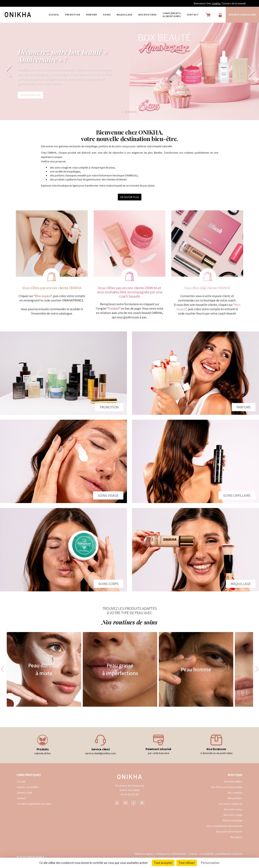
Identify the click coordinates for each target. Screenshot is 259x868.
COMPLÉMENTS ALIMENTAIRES (172, 15)
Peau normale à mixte (44, 669)
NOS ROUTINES (148, 15)
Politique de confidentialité (171, 854)
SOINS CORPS (109, 584)
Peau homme (196, 669)
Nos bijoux (236, 837)
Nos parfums (235, 798)
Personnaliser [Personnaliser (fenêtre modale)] (210, 863)
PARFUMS (91, 15)
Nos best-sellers (233, 781)
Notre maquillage (232, 820)
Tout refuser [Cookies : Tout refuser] (187, 863)
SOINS (107, 15)
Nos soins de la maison (229, 831)
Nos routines (235, 793)
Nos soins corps (233, 809)
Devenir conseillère (28, 787)
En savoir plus (30, 95)
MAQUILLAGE (125, 15)
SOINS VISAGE (108, 495)
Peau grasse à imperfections (120, 669)
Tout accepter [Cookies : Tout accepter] (163, 863)
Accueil (54, 15)
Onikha (223, 3)
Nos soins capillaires (231, 804)
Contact (193, 15)
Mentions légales (144, 854)
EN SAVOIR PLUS (130, 197)
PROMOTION (72, 15)
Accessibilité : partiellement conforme (221, 854)
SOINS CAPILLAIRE (237, 495)
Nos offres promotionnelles (227, 787)
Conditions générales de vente (34, 804)
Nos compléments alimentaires (225, 826)
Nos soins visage (233, 815)
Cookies (193, 854)
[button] (6, 71)
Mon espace (43, 296)
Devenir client (25, 793)
